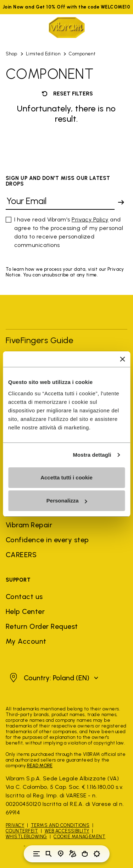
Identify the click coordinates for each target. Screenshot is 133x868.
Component (82, 54)
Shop (12, 54)
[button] (53, 678)
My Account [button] (26, 641)
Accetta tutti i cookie (66, 477)
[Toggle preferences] (97, 854)
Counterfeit (22, 831)
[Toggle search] (49, 854)
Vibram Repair (29, 525)
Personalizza (67, 501)
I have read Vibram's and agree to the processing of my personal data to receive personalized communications (69, 232)
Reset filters (67, 94)
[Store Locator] (61, 854)
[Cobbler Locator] (73, 854)
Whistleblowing (26, 837)
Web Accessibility (67, 831)
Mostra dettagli (92, 455)
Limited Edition (43, 54)
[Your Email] (60, 202)
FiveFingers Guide (41, 340)
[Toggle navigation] (37, 854)
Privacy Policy (90, 219)
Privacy (15, 825)
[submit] (121, 202)
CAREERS (21, 555)
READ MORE (40, 766)
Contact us (24, 597)
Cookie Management (79, 837)
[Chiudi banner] (122, 359)
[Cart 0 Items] (85, 854)
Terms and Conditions (60, 825)
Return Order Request (42, 626)
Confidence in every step (47, 540)
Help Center (25, 611)
